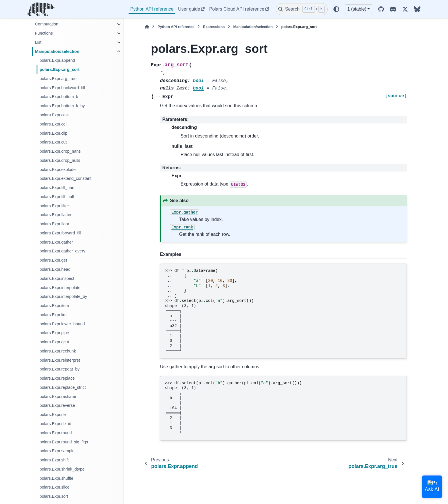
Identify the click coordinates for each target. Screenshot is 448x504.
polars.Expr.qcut (54, 342)
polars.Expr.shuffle (56, 478)
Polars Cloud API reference (237, 9)
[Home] (147, 27)
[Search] (302, 9)
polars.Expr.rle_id (55, 424)
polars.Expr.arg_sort (59, 69)
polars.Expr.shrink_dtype (62, 469)
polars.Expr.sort (54, 496)
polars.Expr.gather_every (62, 251)
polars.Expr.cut (53, 142)
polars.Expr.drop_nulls (60, 160)
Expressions (214, 27)
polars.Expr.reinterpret (60, 360)
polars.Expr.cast (54, 115)
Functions (44, 33)
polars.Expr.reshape (58, 397)
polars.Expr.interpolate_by (63, 296)
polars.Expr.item (54, 306)
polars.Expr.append (57, 60)
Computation (47, 24)
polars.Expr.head (55, 269)
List (38, 42)
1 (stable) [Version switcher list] (357, 9)
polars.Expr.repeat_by (59, 369)
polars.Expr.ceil (53, 124)
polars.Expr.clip (53, 133)
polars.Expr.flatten (56, 215)
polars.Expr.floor (54, 224)
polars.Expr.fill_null (57, 197)
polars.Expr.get (53, 260)
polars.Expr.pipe (54, 333)
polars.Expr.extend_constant (65, 178)
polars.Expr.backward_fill (62, 88)
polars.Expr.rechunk (58, 351)
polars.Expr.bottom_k (59, 97)
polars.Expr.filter (54, 206)
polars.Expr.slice (54, 487)
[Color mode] (336, 9)
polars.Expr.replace (57, 378)
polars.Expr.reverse (57, 405)
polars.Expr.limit (54, 315)
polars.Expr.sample (57, 451)
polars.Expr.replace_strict (63, 387)
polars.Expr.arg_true (58, 79)
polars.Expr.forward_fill (60, 233)
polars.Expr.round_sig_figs (64, 442)
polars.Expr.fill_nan (57, 188)
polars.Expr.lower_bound (62, 324)
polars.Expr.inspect (57, 278)
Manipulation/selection (57, 51)
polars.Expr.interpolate (60, 288)
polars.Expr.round (56, 433)
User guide (189, 9)
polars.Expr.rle (53, 415)
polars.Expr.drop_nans (60, 151)
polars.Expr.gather (56, 242)
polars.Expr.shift (54, 460)
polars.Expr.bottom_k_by (62, 106)
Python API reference (152, 9)
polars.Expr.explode (57, 170)
